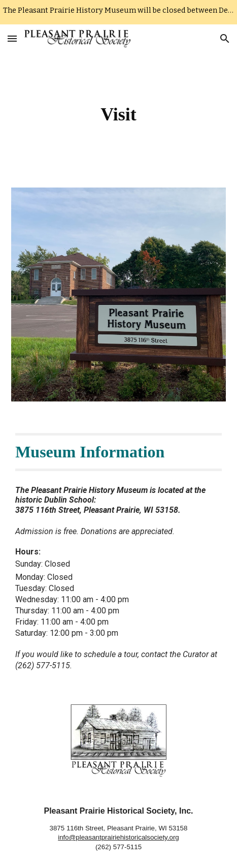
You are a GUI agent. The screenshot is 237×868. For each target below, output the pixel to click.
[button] (12, 38)
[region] (118, 12)
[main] (118, 114)
